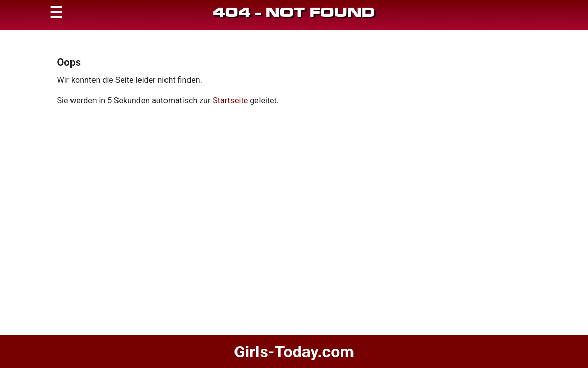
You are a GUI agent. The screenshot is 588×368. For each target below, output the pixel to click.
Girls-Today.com (294, 352)
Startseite (230, 100)
